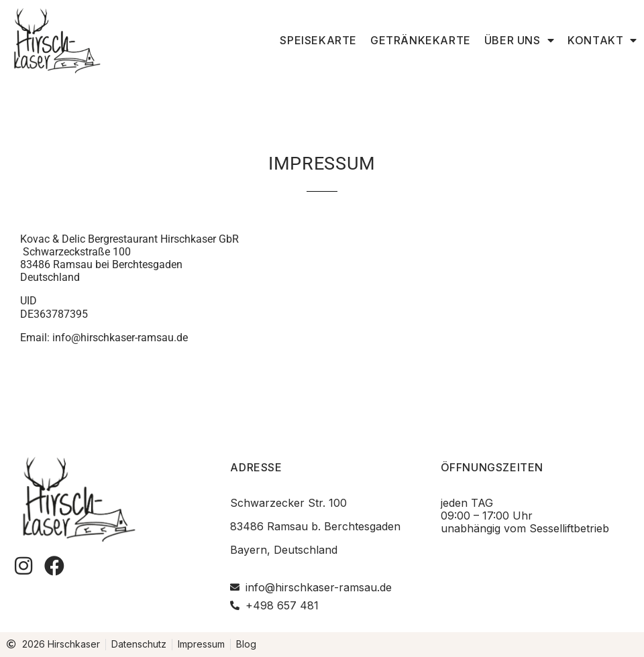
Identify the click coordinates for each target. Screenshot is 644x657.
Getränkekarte (421, 40)
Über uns (519, 40)
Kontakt (602, 40)
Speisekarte (318, 40)
